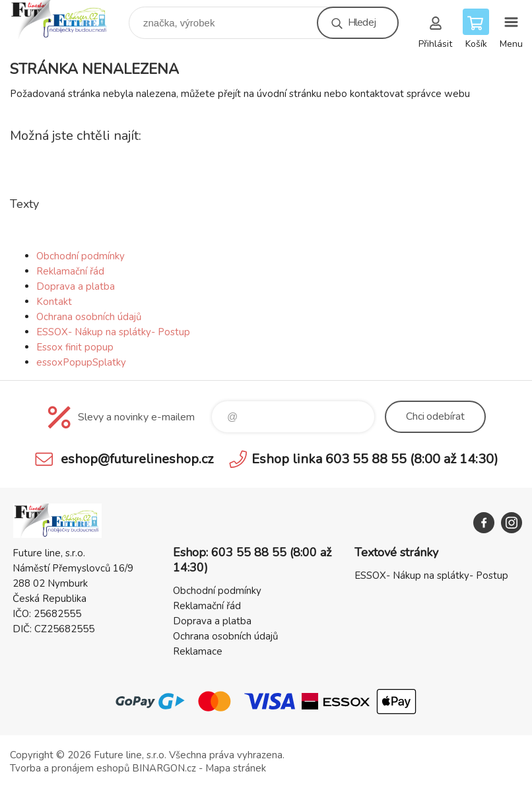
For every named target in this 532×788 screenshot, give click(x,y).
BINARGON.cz (164, 768)
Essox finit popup (75, 347)
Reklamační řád (70, 271)
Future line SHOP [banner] (68, 19)
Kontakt (54, 302)
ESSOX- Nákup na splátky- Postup (113, 332)
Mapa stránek (236, 768)
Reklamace (198, 651)
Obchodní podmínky (81, 256)
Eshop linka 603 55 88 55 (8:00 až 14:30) (375, 459)
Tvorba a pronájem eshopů (70, 768)
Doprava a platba (76, 286)
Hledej (362, 22)
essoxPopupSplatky (81, 362)
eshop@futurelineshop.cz (137, 459)
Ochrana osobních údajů (89, 317)
